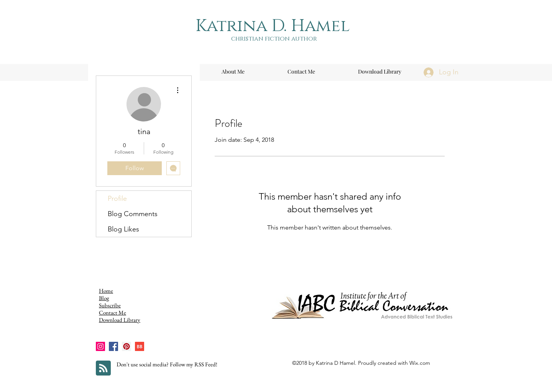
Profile (117, 198)
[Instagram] (100, 346)
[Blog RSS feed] (103, 368)
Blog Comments (133, 214)
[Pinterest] (127, 346)
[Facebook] (113, 346)
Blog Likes (123, 229)
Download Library (120, 320)
